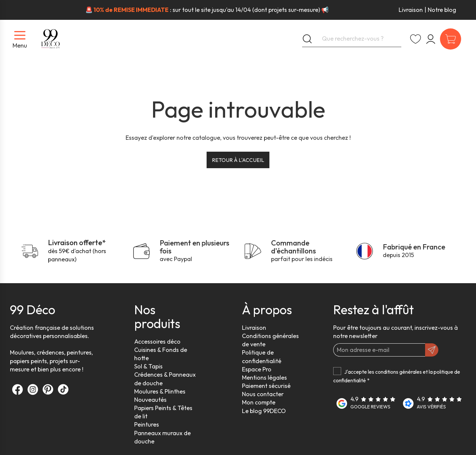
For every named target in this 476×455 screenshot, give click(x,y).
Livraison (411, 10)
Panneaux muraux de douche (162, 437)
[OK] (432, 350)
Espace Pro (257, 369)
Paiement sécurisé (266, 386)
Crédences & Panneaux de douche (165, 379)
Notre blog (442, 10)
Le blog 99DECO (264, 411)
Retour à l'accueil (238, 160)
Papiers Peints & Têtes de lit (163, 412)
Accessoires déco (157, 341)
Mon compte (259, 402)
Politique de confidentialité (262, 357)
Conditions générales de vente (270, 340)
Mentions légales (264, 378)
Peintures (147, 424)
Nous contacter (263, 394)
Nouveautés (150, 400)
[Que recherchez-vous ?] (352, 39)
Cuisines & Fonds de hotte (161, 354)
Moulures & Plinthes (160, 391)
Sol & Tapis (148, 366)
